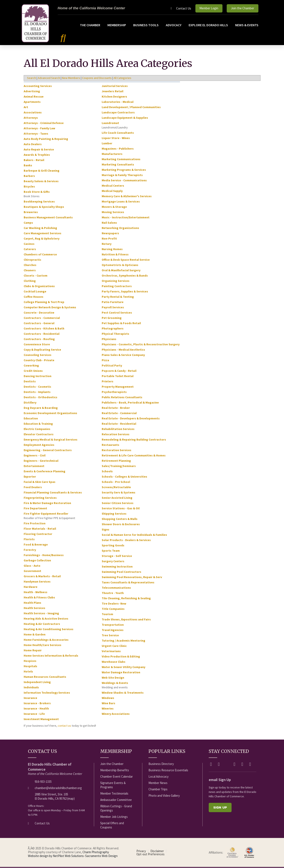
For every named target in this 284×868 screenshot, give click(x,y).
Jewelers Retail (113, 91)
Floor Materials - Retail (40, 529)
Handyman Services (37, 582)
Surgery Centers (113, 561)
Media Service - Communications (124, 180)
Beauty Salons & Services (41, 181)
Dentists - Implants (37, 392)
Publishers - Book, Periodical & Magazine (130, 403)
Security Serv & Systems (119, 493)
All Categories (122, 78)
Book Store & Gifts (37, 192)
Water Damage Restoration (121, 672)
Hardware (31, 587)
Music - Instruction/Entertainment (126, 218)
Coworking (31, 366)
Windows (108, 698)
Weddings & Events (115, 683)
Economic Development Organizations (50, 413)
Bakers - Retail (34, 160)
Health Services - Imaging (41, 613)
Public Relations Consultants (122, 397)
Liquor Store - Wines (116, 138)
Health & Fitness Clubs (39, 598)
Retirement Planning (116, 461)
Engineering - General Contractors (48, 450)
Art (26, 107)
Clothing (30, 281)
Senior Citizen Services (118, 503)
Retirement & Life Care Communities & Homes (134, 456)
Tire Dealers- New (114, 604)
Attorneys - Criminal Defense (44, 123)
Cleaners (30, 270)
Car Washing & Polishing (40, 228)
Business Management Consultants (48, 218)
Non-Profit (109, 239)
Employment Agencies (39, 445)
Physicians (109, 339)
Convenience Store (37, 344)
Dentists (30, 382)
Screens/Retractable (116, 487)
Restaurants (110, 445)
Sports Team (111, 551)
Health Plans (32, 603)
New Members (71, 78)
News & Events (247, 25)
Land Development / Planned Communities (131, 107)
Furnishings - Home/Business (44, 555)
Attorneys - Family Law (39, 128)
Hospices (30, 661)
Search (32, 78)
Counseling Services (38, 355)
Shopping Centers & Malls (120, 519)
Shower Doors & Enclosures (121, 524)
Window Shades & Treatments (123, 693)
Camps (28, 223)
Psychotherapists (114, 392)
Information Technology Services (47, 693)
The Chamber (90, 25)
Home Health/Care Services (43, 645)
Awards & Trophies (37, 155)
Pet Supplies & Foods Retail (121, 323)
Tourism (107, 614)
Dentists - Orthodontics (40, 397)
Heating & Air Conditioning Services (49, 629)
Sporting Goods (113, 546)
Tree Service (110, 635)
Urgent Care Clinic (114, 646)
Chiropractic (32, 260)
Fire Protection (35, 524)
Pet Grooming (112, 318)
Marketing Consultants (118, 165)
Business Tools (146, 25)
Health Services (34, 608)
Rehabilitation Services (118, 429)
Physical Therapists (115, 334)
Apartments (32, 102)
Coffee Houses (34, 297)
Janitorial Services (115, 86)
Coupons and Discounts (97, 78)
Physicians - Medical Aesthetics (123, 350)
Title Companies (113, 609)
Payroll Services (113, 307)
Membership (117, 25)
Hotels (28, 672)
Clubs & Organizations (39, 286)
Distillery (30, 403)
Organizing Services (116, 281)
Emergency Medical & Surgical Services (51, 440)
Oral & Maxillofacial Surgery (121, 270)
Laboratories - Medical (118, 102)
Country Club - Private (39, 360)
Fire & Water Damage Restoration (47, 503)
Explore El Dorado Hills (208, 25)
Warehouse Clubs (114, 662)
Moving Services (113, 212)
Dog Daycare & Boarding (41, 408)
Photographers (113, 329)
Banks (28, 165)
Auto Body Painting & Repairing (46, 139)
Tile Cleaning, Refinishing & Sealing (126, 598)
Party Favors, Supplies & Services (125, 292)
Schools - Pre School (116, 482)
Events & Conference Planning (45, 471)
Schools (107, 471)
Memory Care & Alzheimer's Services (127, 196)
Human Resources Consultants (45, 677)
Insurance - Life (34, 714)
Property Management (118, 387)
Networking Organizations (120, 228)
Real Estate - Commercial (119, 413)
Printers (108, 382)
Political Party (112, 366)
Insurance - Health (36, 709)
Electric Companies (37, 429)
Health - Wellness (36, 592)
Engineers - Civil (35, 456)
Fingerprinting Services (40, 498)
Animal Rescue (34, 97)
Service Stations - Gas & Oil (121, 508)
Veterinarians (111, 651)
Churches (30, 265)
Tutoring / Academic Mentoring (123, 641)
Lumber (107, 143)
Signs (106, 530)
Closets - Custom (36, 276)
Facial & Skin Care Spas (40, 482)
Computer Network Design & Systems (50, 307)
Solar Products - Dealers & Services (126, 540)
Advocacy (174, 25)
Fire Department (35, 508)
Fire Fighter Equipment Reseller (46, 514)
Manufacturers (112, 154)
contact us (64, 726)
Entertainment (34, 466)
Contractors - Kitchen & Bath (44, 329)
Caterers (30, 249)
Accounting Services (38, 86)
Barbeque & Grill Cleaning (42, 171)
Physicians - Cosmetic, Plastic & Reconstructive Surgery (141, 344)
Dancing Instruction (38, 376)
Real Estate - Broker (116, 408)
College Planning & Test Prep (44, 302)
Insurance (30, 698)
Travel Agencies (113, 630)
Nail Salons (109, 223)
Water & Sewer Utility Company (123, 667)
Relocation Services (116, 434)
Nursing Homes (112, 249)
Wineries (108, 709)
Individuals (31, 688)
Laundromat (110, 123)
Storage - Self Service (117, 556)
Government (32, 571)
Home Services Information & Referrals (51, 656)
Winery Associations (116, 714)
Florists (29, 539)
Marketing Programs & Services (124, 170)
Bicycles (29, 187)
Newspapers (110, 233)
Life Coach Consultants (118, 133)
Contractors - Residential (42, 334)
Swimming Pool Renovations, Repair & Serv (132, 577)
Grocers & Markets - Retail (42, 576)
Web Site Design (113, 678)
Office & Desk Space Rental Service (126, 260)
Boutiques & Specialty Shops (44, 207)
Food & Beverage (36, 545)
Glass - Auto (32, 566)
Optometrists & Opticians (120, 265)
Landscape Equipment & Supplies (125, 118)
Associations (33, 113)
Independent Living (37, 682)
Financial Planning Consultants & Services (53, 493)
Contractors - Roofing (39, 339)
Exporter (30, 477)
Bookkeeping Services (39, 202)
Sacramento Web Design (101, 856)
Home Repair (33, 650)
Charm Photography (96, 852)
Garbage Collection (37, 561)
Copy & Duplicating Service (42, 350)
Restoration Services (117, 450)
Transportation (113, 625)
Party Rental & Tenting (118, 297)
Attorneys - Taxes (36, 134)
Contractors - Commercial (42, 318)
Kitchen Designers (114, 97)
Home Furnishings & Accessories (46, 640)
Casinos (29, 244)
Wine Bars (108, 703)
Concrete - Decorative (39, 313)
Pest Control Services (117, 313)
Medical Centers (113, 186)
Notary (107, 244)
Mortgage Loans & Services (121, 202)
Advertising (32, 91)
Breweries (31, 212)
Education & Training (38, 424)
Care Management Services (43, 233)
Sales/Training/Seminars (119, 466)
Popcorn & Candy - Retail (119, 371)
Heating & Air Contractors (42, 624)
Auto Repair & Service (39, 150)
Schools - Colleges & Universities (124, 477)
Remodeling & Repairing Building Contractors (134, 440)
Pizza (105, 360)
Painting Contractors (117, 286)
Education (31, 419)
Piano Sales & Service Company (123, 355)
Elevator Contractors (39, 434)
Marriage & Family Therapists (122, 175)
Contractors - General (39, 323)
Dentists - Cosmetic (37, 387)
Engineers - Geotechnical (41, 461)
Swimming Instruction (117, 567)
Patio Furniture (113, 302)
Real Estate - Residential (119, 424)
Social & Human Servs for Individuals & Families (134, 535)
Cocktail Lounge (35, 292)
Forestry (30, 550)
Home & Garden (35, 635)
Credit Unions (33, 371)
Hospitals (30, 666)
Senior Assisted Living (117, 498)
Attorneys (31, 118)
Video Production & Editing (121, 657)
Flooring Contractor (38, 534)
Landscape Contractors (118, 113)
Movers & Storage (114, 207)
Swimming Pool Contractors (121, 572)
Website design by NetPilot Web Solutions (56, 856)
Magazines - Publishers (118, 149)
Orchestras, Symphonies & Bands (125, 276)
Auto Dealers (33, 144)
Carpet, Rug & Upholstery (42, 239)
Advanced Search (49, 78)
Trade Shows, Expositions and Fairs (126, 620)
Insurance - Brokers (37, 703)
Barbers (29, 176)
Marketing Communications (121, 159)
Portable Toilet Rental (118, 376)
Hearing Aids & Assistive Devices (46, 619)
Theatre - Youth (113, 593)
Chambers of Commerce (40, 255)
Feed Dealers (33, 487)
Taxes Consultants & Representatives (128, 583)
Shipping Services (114, 514)
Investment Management (41, 719)
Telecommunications (116, 588)
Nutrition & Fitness (115, 255)
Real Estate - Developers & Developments (131, 419)
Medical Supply (112, 191)
